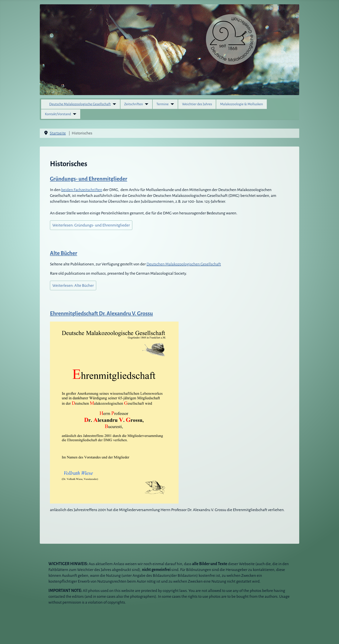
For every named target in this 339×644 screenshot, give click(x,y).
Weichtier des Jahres (197, 104)
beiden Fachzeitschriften (82, 190)
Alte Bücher (64, 253)
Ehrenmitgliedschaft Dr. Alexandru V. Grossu (101, 313)
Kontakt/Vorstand (58, 114)
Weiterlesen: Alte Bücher (73, 285)
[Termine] (171, 104)
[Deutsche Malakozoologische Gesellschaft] (113, 104)
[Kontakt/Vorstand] (74, 114)
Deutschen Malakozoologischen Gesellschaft (184, 264)
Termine (162, 104)
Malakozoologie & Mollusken (241, 104)
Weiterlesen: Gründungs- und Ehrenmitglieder (91, 225)
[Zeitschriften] (146, 104)
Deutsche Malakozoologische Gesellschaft (80, 104)
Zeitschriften (134, 104)
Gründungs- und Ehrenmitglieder (89, 179)
